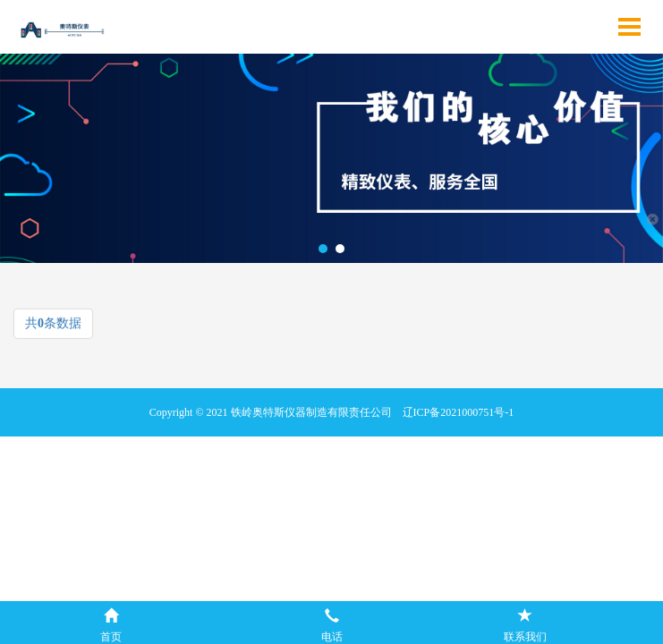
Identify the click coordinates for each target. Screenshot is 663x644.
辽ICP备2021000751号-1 (459, 412)
